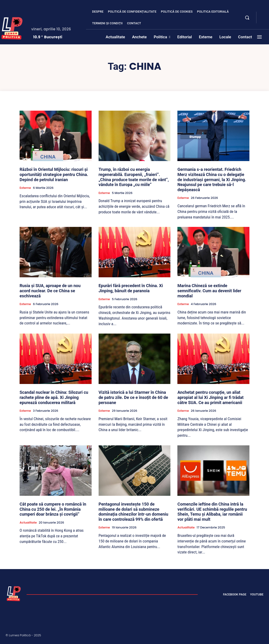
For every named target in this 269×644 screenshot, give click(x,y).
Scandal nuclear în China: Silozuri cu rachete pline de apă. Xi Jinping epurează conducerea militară (54, 397)
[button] (247, 18)
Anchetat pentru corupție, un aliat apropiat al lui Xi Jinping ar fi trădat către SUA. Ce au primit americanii (210, 397)
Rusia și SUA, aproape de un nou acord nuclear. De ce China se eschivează (50, 291)
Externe (25, 188)
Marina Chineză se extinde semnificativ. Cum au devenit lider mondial (209, 291)
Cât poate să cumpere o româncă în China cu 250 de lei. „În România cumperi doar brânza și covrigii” (53, 509)
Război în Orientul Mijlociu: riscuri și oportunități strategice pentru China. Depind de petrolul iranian (54, 174)
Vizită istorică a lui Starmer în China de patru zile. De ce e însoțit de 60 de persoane (133, 397)
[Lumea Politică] (14, 593)
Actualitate (28, 523)
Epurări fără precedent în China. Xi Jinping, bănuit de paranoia (131, 288)
